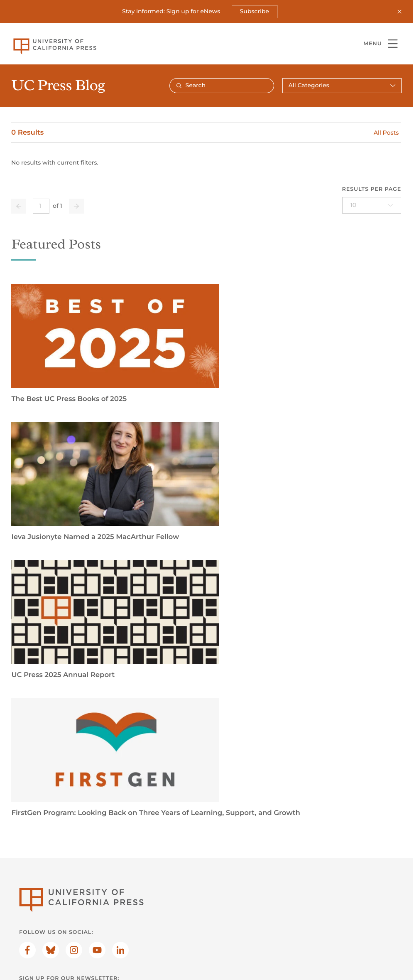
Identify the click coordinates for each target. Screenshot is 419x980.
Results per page (372, 189)
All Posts (386, 132)
